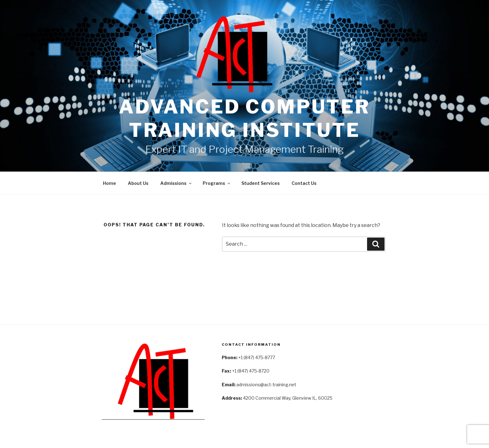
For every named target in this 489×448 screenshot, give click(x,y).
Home (109, 183)
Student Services (261, 183)
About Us (138, 183)
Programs (217, 183)
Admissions (176, 183)
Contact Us (304, 183)
